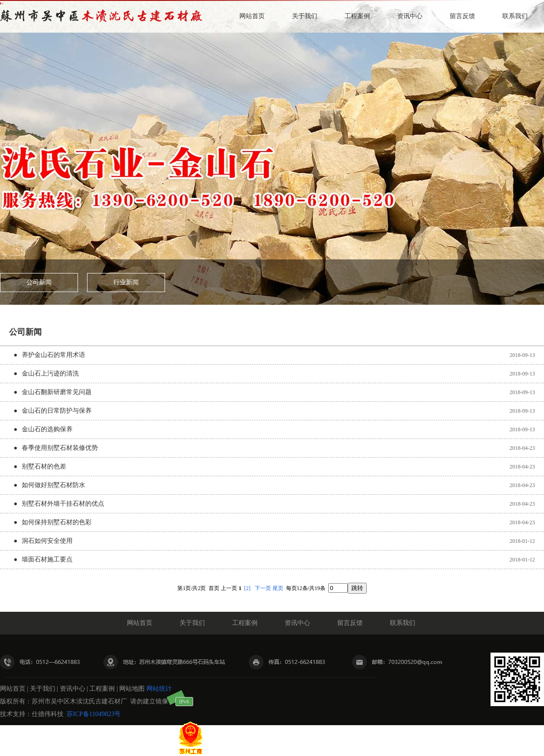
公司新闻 (39, 282)
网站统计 (159, 689)
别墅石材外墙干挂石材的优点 (63, 504)
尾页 (278, 588)
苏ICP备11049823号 (94, 714)
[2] (248, 588)
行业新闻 (126, 282)
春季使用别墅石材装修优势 (60, 448)
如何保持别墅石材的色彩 (57, 522)
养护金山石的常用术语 (53, 355)
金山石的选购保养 (47, 429)
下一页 (263, 588)
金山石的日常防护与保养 (57, 411)
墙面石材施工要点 (47, 559)
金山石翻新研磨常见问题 (57, 392)
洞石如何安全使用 (47, 541)
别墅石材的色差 (44, 466)
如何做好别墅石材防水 (53, 485)
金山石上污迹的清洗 (50, 373)
